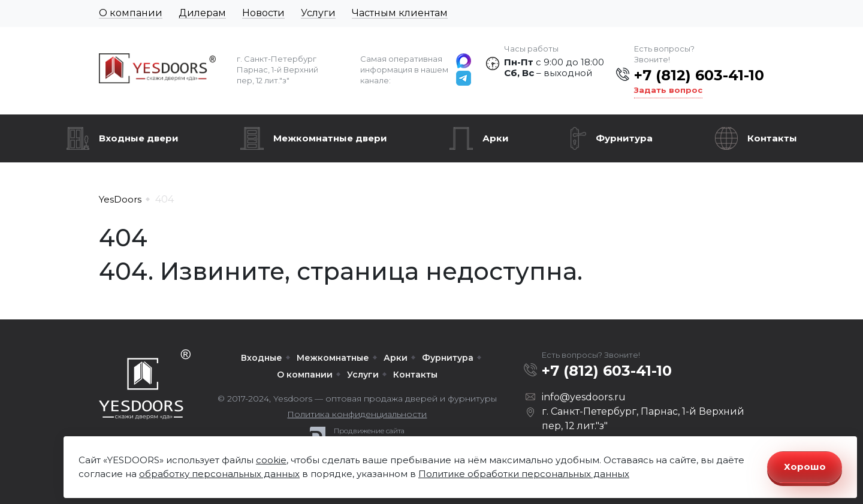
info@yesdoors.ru (584, 397)
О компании (131, 13)
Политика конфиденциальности (357, 414)
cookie (271, 460)
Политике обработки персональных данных (524, 474)
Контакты (772, 138)
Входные (262, 358)
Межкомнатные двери (330, 138)
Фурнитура (624, 138)
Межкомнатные (333, 358)
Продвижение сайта (369, 431)
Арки (496, 138)
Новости (263, 13)
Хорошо (805, 467)
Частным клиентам (400, 13)
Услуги (318, 13)
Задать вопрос (668, 90)
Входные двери (139, 138)
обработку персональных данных (219, 474)
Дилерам (202, 13)
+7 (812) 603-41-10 (699, 75)
